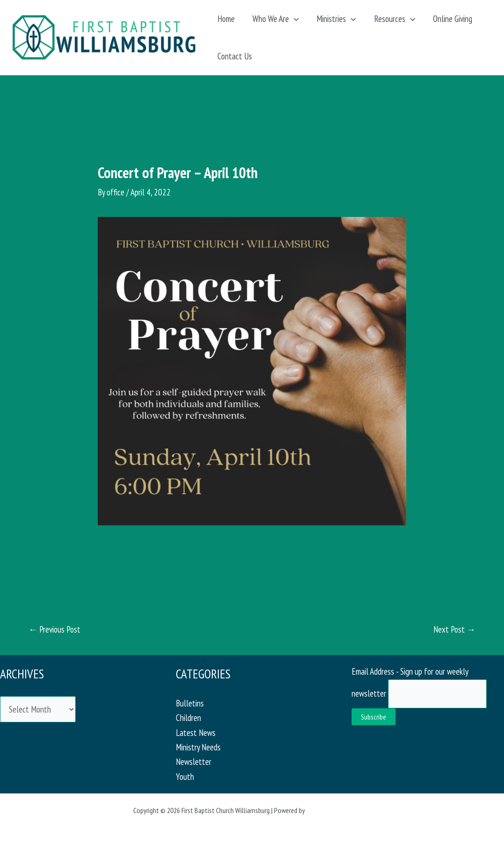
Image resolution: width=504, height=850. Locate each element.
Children (188, 718)
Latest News (196, 733)
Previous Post (54, 630)
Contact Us (235, 56)
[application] (294, 19)
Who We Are (276, 19)
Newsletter (194, 762)
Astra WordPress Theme (338, 810)
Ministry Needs (198, 747)
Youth (185, 777)
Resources (395, 19)
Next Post (454, 630)
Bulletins (190, 703)
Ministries (336, 19)
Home (226, 19)
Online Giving (453, 19)
